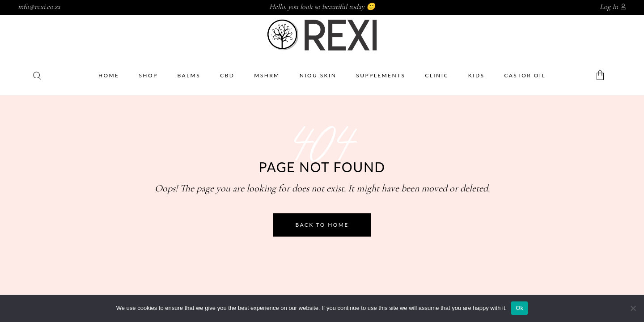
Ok (519, 308)
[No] (633, 308)
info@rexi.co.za (39, 7)
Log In (609, 7)
